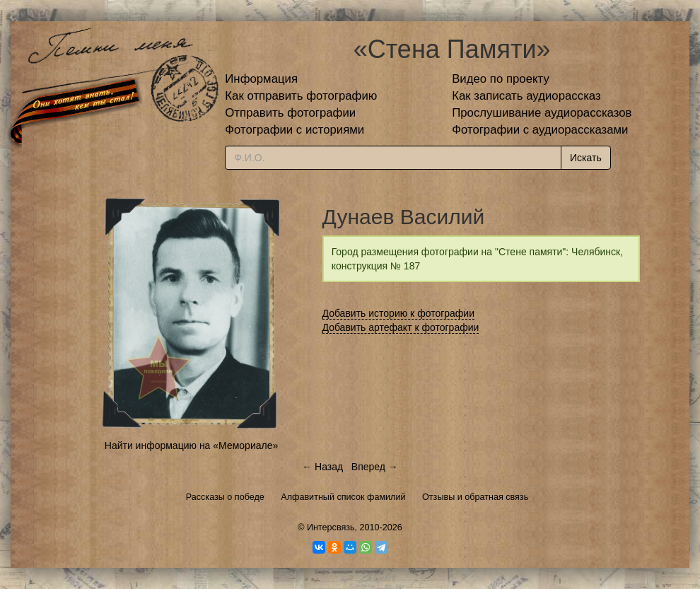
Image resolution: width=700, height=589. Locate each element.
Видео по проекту (501, 79)
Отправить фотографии (290, 113)
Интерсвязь (331, 527)
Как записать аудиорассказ (526, 96)
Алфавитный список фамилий (343, 497)
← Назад (322, 467)
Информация (261, 79)
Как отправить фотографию (301, 96)
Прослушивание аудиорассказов (542, 113)
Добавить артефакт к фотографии (401, 327)
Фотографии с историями (294, 130)
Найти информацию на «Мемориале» (191, 445)
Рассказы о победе (225, 497)
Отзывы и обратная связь (475, 497)
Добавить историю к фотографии (399, 313)
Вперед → (375, 467)
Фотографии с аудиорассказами (540, 130)
